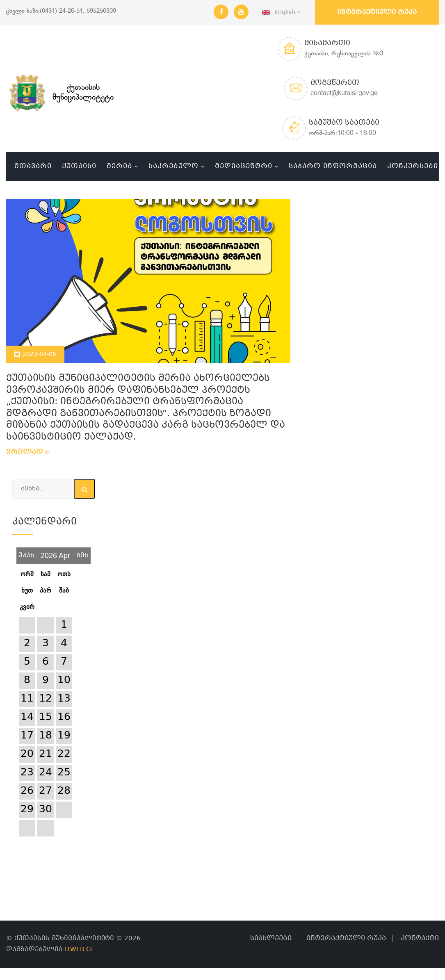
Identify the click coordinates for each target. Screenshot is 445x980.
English (281, 12)
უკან (26, 553)
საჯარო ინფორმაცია (333, 166)
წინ (82, 553)
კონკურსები (413, 166)
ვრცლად (28, 452)
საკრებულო (173, 166)
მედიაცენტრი (244, 166)
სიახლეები (271, 938)
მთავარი (33, 166)
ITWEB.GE (80, 950)
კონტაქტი (420, 938)
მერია (119, 166)
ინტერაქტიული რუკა (377, 12)
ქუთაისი (79, 166)
